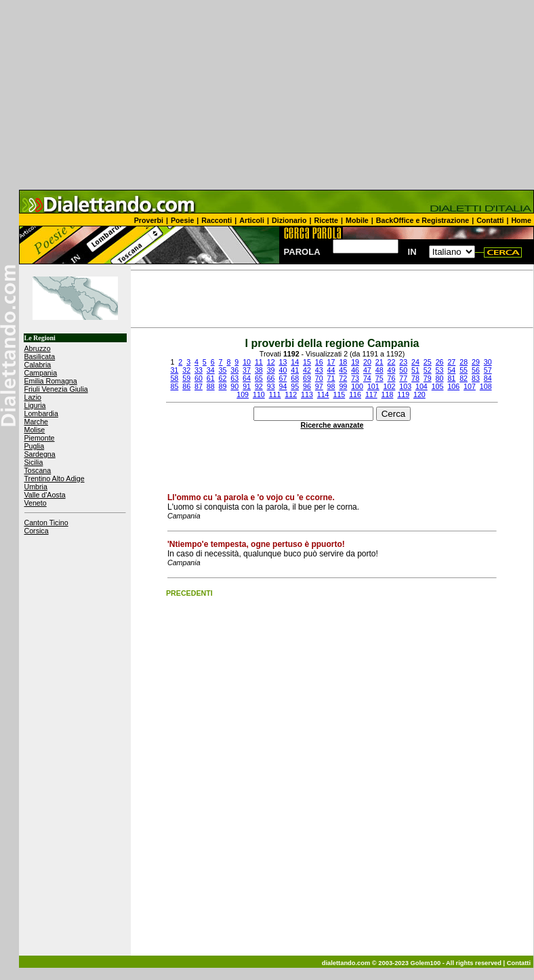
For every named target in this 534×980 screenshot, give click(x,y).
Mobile (357, 220)
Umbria (36, 487)
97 (319, 386)
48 (379, 370)
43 (319, 370)
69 (307, 378)
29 (476, 362)
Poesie (182, 220)
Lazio (33, 397)
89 (223, 386)
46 (355, 370)
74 (367, 378)
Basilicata (40, 356)
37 (247, 370)
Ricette (327, 220)
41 (295, 370)
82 (464, 378)
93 (271, 386)
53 (440, 370)
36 (234, 370)
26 (440, 362)
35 (223, 370)
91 (247, 386)
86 (186, 386)
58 (174, 378)
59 (186, 378)
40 (283, 370)
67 (283, 378)
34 (211, 370)
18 (343, 362)
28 (464, 362)
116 (355, 394)
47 (367, 370)
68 (295, 378)
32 (186, 370)
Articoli (252, 220)
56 (476, 370)
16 (319, 362)
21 (379, 362)
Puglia (35, 446)
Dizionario (289, 220)
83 (476, 378)
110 (259, 394)
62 (223, 378)
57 (488, 370)
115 (339, 394)
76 (391, 378)
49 (391, 370)
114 (323, 394)
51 (415, 370)
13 (283, 362)
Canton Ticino (46, 523)
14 (295, 362)
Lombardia (41, 413)
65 (259, 378)
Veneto (36, 503)
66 (271, 378)
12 (271, 362)
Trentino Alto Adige (55, 478)
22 (392, 362)
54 (451, 370)
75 (379, 378)
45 (343, 370)
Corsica (37, 531)
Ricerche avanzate (332, 425)
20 (367, 362)
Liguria (35, 405)
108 (486, 386)
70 (319, 378)
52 (428, 370)
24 (415, 362)
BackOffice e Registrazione (423, 220)
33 (199, 370)
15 (307, 362)
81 (451, 378)
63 (234, 378)
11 (259, 362)
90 (234, 386)
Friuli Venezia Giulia (56, 389)
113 (307, 394)
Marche (37, 422)
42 (307, 370)
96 (307, 386)
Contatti (490, 220)
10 (247, 362)
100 (357, 386)
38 (259, 370)
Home (521, 220)
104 (422, 386)
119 (403, 394)
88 (211, 386)
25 (428, 362)
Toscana (38, 470)
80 (440, 378)
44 (331, 370)
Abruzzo (38, 348)
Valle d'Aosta (45, 495)
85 (174, 386)
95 (295, 386)
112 (291, 394)
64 (247, 378)
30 (488, 362)
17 (331, 362)
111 (275, 394)
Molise (35, 430)
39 (271, 370)
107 (470, 386)
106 (453, 386)
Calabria (38, 365)
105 (438, 386)
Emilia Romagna (51, 381)
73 (355, 378)
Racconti (217, 220)
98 (331, 386)
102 (390, 386)
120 (419, 394)
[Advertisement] (267, 95)
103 (405, 386)
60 (199, 378)
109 (243, 394)
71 (331, 378)
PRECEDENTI (189, 593)
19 (355, 362)
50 (403, 370)
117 (371, 394)
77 (403, 378)
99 (343, 386)
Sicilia (34, 462)
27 (451, 362)
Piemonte (40, 438)
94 (283, 386)
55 (464, 370)
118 (388, 394)
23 (403, 362)
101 (373, 386)
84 (488, 378)
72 (343, 378)
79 (428, 378)
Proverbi (149, 220)
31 (174, 370)
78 (415, 378)
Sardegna (40, 454)
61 (211, 378)
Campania (41, 373)
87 (199, 386)
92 (259, 386)
